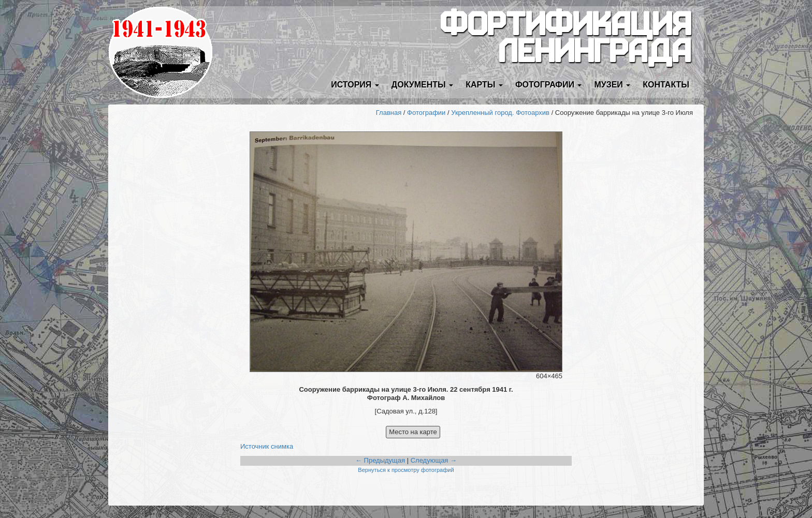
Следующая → (434, 460)
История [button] (355, 85)
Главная (389, 113)
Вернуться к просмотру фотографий (406, 470)
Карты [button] (484, 85)
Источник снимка (267, 446)
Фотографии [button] (549, 85)
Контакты (666, 85)
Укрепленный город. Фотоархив (500, 113)
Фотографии (426, 113)
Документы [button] (422, 85)
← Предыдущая (380, 460)
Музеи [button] (612, 85)
